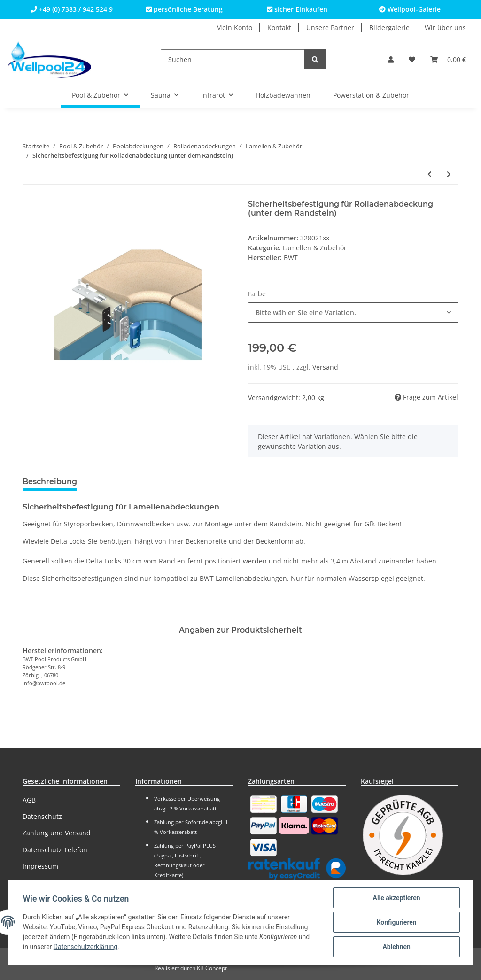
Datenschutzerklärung (85, 947)
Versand (325, 367)
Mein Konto (234, 27)
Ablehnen (396, 947)
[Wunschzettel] (412, 59)
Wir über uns (445, 27)
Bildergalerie (389, 27)
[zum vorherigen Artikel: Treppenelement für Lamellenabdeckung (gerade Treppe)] (430, 174)
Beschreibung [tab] (50, 482)
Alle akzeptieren (396, 898)
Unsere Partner (330, 27)
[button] (391, 59)
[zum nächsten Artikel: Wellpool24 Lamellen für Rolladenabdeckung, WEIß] (449, 174)
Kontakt (279, 27)
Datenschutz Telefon (55, 850)
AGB (29, 800)
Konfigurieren (396, 922)
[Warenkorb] (448, 59)
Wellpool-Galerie (410, 9)
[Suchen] (233, 59)
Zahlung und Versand (57, 833)
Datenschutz (42, 816)
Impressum (40, 866)
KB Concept (212, 968)
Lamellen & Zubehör (315, 248)
